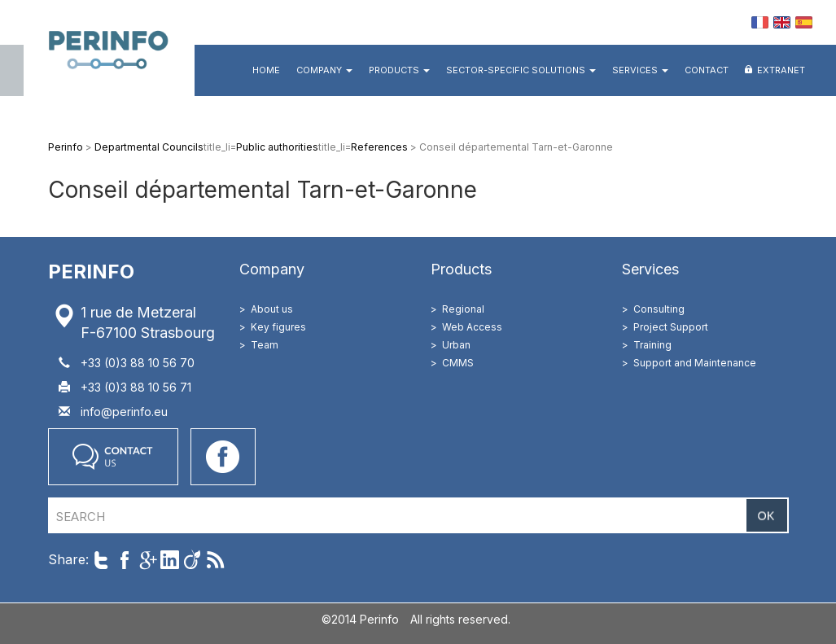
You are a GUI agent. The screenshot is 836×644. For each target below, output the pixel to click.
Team (265, 345)
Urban (456, 345)
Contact (707, 70)
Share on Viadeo (193, 560)
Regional (463, 309)
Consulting (659, 309)
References (379, 147)
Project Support (671, 327)
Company (324, 70)
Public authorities (277, 147)
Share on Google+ (147, 560)
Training (652, 345)
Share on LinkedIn (170, 560)
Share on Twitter (101, 560)
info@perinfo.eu (124, 412)
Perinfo (109, 48)
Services (640, 70)
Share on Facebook (124, 560)
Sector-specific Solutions (521, 70)
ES (804, 22)
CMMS (458, 363)
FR (760, 22)
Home (266, 70)
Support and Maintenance (695, 363)
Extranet (781, 70)
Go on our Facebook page (223, 457)
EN (782, 22)
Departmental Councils (149, 147)
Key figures (278, 327)
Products (399, 70)
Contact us (113, 457)
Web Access (472, 327)
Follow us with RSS (215, 560)
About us (272, 309)
